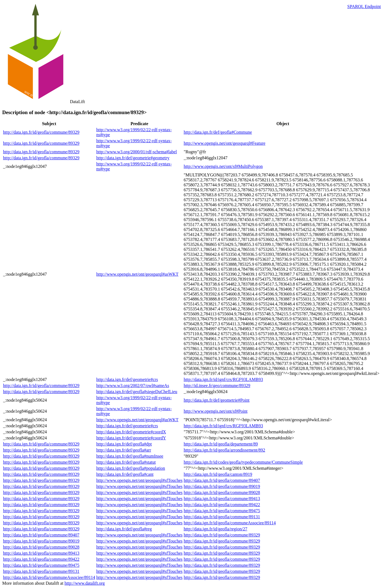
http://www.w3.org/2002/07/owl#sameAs (132, 386)
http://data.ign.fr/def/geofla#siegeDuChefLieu (137, 392)
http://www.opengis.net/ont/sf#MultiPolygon (223, 166)
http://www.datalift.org (85, 583)
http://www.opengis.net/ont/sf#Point (216, 411)
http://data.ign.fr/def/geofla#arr (124, 450)
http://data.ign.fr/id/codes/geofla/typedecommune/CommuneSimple (243, 462)
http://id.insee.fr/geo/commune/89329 (217, 386)
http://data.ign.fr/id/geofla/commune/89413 (222, 499)
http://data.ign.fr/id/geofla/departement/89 (221, 444)
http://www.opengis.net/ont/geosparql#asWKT (137, 274)
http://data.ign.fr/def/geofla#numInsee (130, 456)
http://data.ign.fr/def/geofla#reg (124, 529)
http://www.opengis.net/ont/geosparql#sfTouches (139, 480)
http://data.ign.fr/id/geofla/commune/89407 (222, 480)
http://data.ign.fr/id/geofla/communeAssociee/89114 (230, 523)
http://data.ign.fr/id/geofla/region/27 (215, 529)
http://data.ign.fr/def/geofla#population (131, 468)
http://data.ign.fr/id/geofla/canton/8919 (218, 474)
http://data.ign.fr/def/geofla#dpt (124, 444)
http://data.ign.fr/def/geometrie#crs (127, 379)
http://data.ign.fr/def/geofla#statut (126, 462)
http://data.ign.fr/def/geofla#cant (125, 474)
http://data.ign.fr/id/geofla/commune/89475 (222, 511)
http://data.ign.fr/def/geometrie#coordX (131, 432)
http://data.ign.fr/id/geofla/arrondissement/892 (224, 450)
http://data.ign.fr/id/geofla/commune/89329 (41, 132)
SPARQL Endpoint (364, 6)
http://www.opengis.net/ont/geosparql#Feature (225, 143)
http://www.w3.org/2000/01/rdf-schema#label (136, 152)
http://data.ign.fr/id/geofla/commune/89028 (222, 492)
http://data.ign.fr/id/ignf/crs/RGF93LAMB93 (223, 379)
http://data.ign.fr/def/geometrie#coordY (131, 438)
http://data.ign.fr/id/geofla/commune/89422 (222, 505)
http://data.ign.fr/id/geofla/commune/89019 (222, 486)
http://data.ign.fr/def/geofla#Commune (218, 132)
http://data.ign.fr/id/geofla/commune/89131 (222, 517)
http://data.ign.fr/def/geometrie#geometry (133, 158)
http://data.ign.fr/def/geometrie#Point (217, 400)
